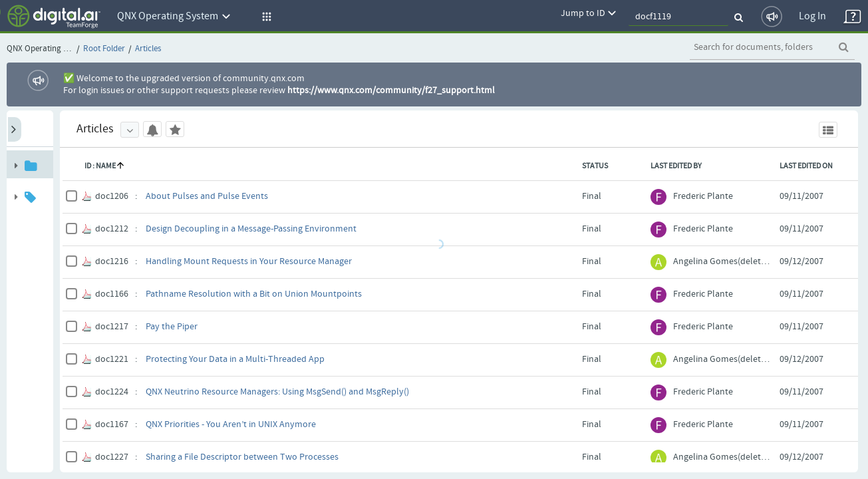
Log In (812, 16)
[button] (265, 17)
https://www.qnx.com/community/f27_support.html (391, 90)
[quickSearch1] (678, 17)
